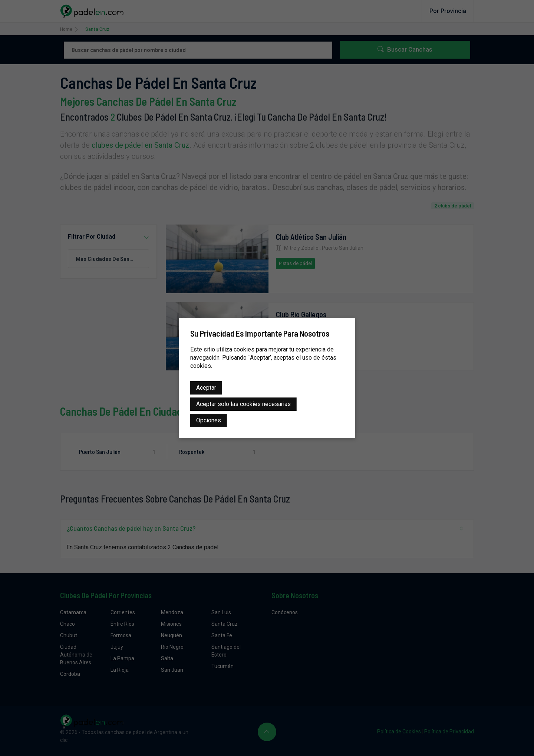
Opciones (209, 420)
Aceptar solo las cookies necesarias (243, 404)
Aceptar (206, 388)
